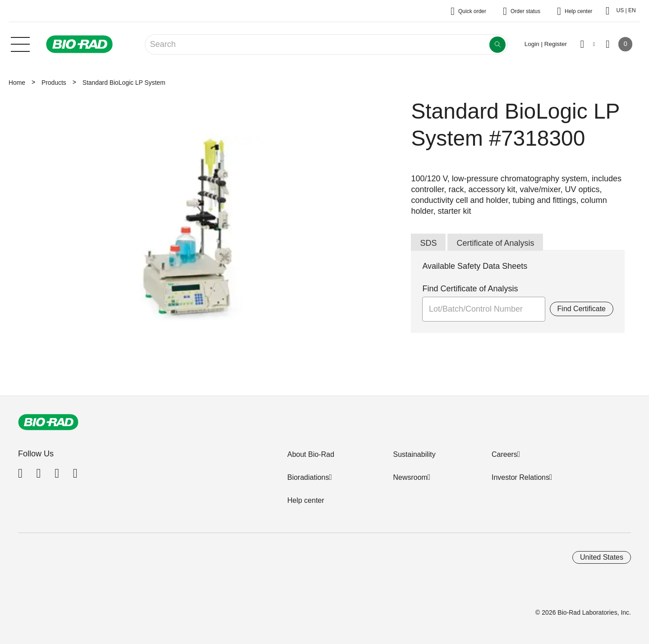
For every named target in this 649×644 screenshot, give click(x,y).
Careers (504, 454)
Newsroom (410, 477)
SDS (428, 243)
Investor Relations (520, 477)
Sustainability (414, 454)
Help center (306, 500)
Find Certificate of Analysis (470, 289)
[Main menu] (20, 43)
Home (17, 83)
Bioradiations (308, 477)
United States (602, 557)
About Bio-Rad (311, 454)
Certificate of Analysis (495, 243)
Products (54, 83)
